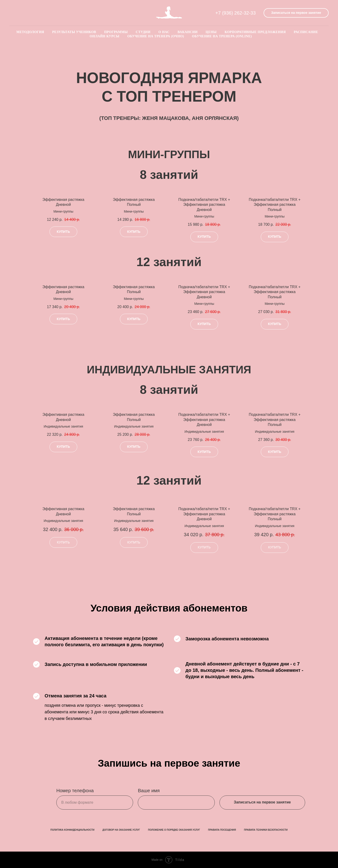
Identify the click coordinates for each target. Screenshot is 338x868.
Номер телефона (75, 791)
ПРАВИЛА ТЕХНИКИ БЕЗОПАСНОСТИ (266, 830)
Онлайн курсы (104, 36)
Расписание (306, 32)
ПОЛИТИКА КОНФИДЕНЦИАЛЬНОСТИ (72, 830)
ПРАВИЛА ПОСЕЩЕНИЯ (222, 830)
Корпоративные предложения (255, 32)
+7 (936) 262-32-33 (236, 13)
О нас (164, 32)
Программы (116, 32)
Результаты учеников (74, 32)
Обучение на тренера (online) (222, 36)
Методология (30, 32)
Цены (211, 32)
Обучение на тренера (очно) (156, 36)
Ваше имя (149, 791)
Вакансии (188, 32)
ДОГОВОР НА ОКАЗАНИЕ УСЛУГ (121, 830)
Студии (143, 32)
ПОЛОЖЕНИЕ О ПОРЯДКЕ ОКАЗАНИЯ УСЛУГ (174, 830)
